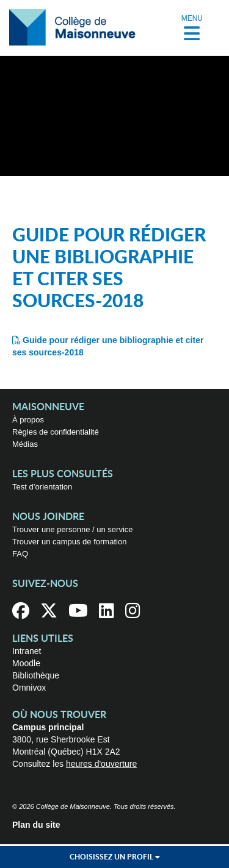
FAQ (20, 554)
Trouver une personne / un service (73, 529)
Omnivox (29, 688)
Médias (25, 444)
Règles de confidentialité (56, 432)
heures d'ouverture (101, 764)
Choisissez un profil (115, 857)
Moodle (26, 663)
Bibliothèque (36, 675)
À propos (28, 420)
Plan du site (36, 825)
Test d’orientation (42, 487)
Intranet (27, 651)
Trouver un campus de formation (69, 542)
